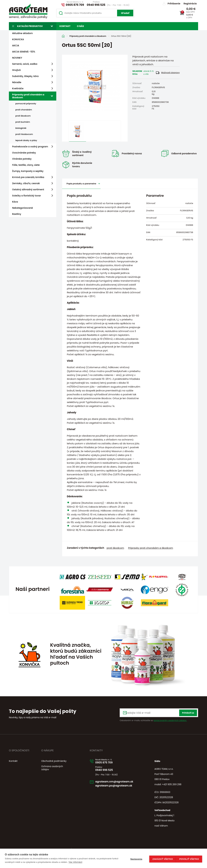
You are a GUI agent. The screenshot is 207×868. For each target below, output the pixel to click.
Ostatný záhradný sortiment (28, 189)
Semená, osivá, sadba (25, 64)
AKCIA (16, 46)
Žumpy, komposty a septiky (28, 171)
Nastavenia (135, 858)
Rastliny (17, 214)
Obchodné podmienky (54, 759)
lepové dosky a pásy (26, 140)
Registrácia (190, 4)
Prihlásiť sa (188, 711)
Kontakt (65, 26)
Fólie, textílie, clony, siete (26, 165)
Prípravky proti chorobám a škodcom (28, 96)
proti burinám (23, 122)
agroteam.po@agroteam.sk (118, 786)
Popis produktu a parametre (81, 182)
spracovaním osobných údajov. (170, 719)
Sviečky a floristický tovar (27, 196)
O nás (80, 26)
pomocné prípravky (26, 104)
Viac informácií (82, 862)
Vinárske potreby (22, 159)
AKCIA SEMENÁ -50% (24, 52)
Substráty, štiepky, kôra (25, 76)
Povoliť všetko (189, 858)
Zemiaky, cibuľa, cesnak (26, 183)
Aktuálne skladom (22, 33)
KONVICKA (18, 39)
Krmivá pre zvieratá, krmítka (28, 177)
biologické (21, 128)
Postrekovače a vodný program (30, 147)
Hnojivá (16, 70)
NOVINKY (17, 58)
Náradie (17, 82)
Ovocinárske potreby (24, 153)
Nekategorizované (22, 208)
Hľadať (125, 13)
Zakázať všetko (161, 858)
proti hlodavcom (24, 134)
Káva (15, 202)
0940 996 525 (96, 5)
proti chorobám (24, 110)
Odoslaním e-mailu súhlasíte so (153, 719)
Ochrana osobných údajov (52, 766)
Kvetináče (18, 88)
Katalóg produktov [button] (30, 26)
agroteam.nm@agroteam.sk (119, 781)
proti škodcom (23, 116)
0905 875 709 (75, 5)
